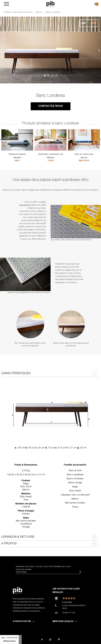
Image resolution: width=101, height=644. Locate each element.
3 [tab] (52, 75)
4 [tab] (56, 75)
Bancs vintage (75, 483)
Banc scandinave (75, 475)
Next (99, 50)
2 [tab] (49, 75)
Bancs (39, 12)
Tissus (75, 507)
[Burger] (6, 4)
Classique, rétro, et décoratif (75, 495)
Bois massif (75, 491)
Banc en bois (75, 471)
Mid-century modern (75, 503)
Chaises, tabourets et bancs (18, 12)
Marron (75, 499)
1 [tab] (45, 75)
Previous (2, 50)
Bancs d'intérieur (75, 479)
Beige (75, 487)
